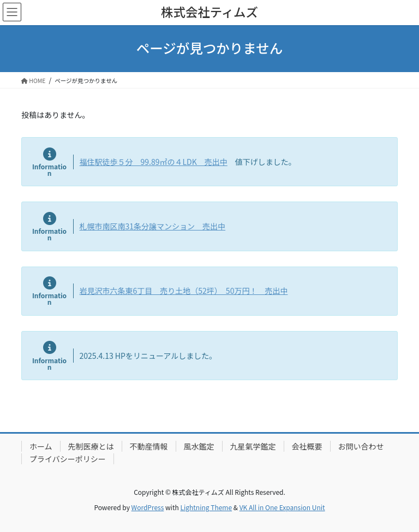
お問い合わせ (361, 446)
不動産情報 (149, 446)
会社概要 (307, 446)
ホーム (41, 446)
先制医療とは (91, 446)
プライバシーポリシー (68, 459)
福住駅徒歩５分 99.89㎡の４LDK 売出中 (154, 162)
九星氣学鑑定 (253, 446)
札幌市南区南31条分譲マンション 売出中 (153, 226)
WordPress (148, 507)
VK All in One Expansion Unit (282, 507)
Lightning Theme (206, 507)
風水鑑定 (199, 446)
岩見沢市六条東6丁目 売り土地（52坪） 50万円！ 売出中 (184, 291)
